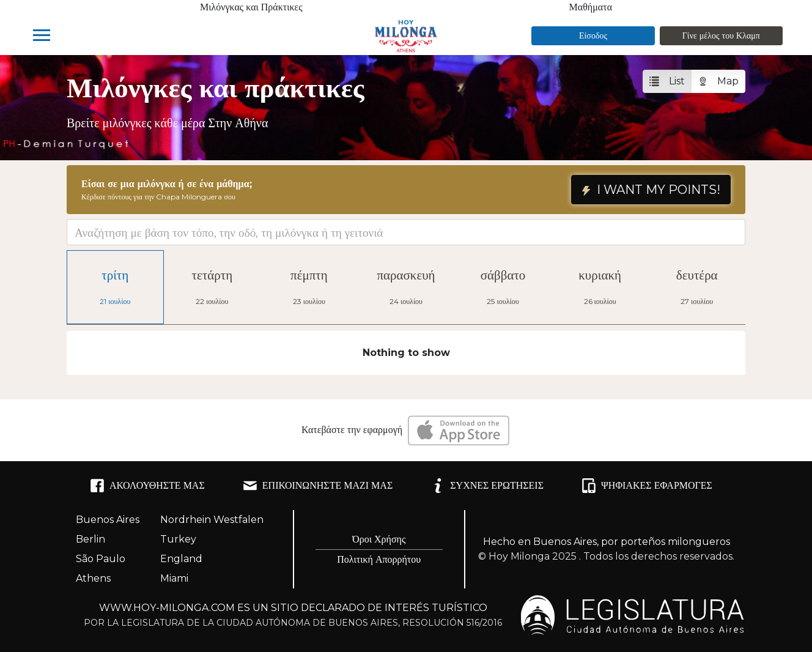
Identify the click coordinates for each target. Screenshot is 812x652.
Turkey (178, 539)
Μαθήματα (591, 7)
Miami (174, 578)
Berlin (90, 539)
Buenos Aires (108, 520)
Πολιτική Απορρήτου (379, 559)
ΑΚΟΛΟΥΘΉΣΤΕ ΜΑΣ (147, 486)
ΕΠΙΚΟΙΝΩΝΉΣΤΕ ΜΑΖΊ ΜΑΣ (318, 486)
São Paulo (101, 559)
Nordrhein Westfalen (212, 520)
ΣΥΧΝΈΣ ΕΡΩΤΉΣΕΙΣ (487, 486)
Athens (93, 578)
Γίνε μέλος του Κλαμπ (721, 35)
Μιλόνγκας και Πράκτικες (251, 7)
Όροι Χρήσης (379, 539)
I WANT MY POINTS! (651, 190)
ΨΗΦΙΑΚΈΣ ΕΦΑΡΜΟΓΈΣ (647, 486)
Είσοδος (593, 35)
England (181, 559)
